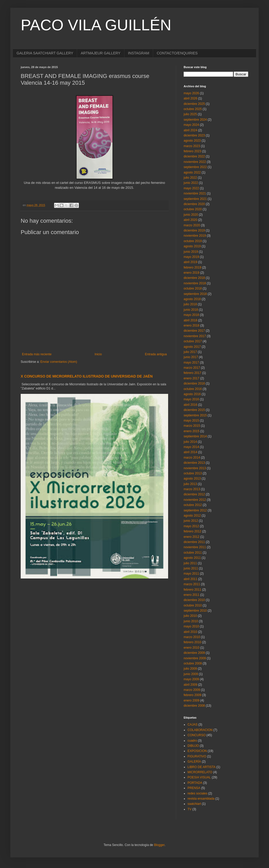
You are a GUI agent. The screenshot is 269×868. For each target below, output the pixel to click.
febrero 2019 (192, 267)
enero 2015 (192, 431)
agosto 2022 (192, 172)
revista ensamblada (201, 799)
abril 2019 (190, 262)
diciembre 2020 (194, 204)
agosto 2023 (192, 141)
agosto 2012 (192, 516)
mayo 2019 (191, 257)
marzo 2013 (192, 489)
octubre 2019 (193, 241)
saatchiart (194, 804)
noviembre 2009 (195, 658)
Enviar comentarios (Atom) (59, 362)
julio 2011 (190, 563)
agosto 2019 (192, 246)
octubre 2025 (193, 109)
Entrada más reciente (37, 354)
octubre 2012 (193, 505)
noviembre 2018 (195, 283)
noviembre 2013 (195, 468)
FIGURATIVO (197, 756)
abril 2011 (190, 579)
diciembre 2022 (194, 156)
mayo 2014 (191, 447)
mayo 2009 (191, 679)
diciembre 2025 (194, 104)
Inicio (98, 354)
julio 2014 (190, 442)
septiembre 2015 (195, 415)
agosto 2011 (192, 558)
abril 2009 (190, 685)
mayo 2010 (191, 626)
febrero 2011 (192, 590)
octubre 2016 (193, 389)
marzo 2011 (192, 584)
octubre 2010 (193, 605)
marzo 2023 (192, 146)
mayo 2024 (191, 125)
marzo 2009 (192, 690)
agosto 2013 (192, 479)
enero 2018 (192, 325)
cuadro (192, 741)
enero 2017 (192, 378)
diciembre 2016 (194, 384)
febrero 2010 (192, 642)
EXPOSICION (197, 751)
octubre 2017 (193, 341)
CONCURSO (197, 735)
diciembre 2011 (194, 542)
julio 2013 (190, 484)
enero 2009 (192, 700)
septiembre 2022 (195, 167)
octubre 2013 (193, 473)
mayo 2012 (191, 526)
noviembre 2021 (195, 193)
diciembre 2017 (194, 331)
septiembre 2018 (195, 294)
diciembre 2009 (194, 653)
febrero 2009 (192, 695)
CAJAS (193, 725)
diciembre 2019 (194, 230)
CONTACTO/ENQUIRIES (177, 53)
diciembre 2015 (194, 410)
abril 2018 (190, 320)
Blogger (159, 845)
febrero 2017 (192, 373)
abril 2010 (190, 632)
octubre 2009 (193, 663)
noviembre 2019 (195, 236)
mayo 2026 (191, 93)
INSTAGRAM (139, 53)
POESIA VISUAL (199, 777)
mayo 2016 (191, 399)
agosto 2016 (192, 394)
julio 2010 (190, 616)
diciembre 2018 (194, 278)
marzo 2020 (192, 225)
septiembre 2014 (195, 436)
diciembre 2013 (194, 463)
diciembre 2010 (194, 600)
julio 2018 (190, 304)
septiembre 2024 (195, 120)
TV (189, 809)
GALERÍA (194, 762)
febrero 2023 (192, 151)
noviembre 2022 (195, 162)
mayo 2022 (191, 188)
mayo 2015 (191, 421)
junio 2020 (191, 215)
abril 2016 (190, 405)
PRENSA (194, 788)
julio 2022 (190, 178)
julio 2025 (190, 114)
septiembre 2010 (195, 611)
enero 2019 (192, 273)
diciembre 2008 (194, 706)
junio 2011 (191, 568)
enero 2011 (192, 595)
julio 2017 (190, 352)
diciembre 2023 (194, 135)
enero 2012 (192, 537)
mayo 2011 (191, 574)
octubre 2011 (193, 553)
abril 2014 (190, 452)
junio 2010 (191, 621)
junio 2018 (191, 310)
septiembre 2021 (195, 199)
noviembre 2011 (195, 547)
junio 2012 (191, 521)
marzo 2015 (192, 426)
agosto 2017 (192, 347)
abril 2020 (190, 220)
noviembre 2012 (195, 500)
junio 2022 (191, 183)
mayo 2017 (191, 363)
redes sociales (197, 793)
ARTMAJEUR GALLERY (101, 53)
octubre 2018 (193, 288)
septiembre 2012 (195, 510)
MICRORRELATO (200, 772)
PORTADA (195, 783)
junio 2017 (191, 357)
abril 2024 (190, 130)
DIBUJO (193, 746)
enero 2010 (192, 648)
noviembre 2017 (195, 336)
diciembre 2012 (194, 494)
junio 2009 (191, 674)
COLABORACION (200, 730)
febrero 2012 (192, 531)
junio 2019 (191, 252)
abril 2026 (190, 98)
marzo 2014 (192, 458)
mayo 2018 (191, 315)
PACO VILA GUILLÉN (96, 25)
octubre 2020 (193, 209)
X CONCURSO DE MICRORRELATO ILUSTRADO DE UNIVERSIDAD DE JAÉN (87, 376)
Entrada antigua (156, 354)
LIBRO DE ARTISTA (201, 767)
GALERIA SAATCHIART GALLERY (45, 53)
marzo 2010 (192, 637)
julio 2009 (190, 669)
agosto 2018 (192, 299)
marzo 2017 (192, 368)
